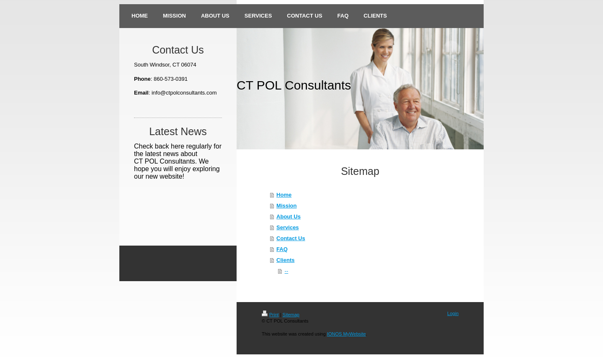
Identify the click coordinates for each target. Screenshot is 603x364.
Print (270, 315)
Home (284, 195)
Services (288, 227)
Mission (286, 206)
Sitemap (291, 315)
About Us (289, 217)
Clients (285, 260)
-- (287, 271)
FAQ (282, 249)
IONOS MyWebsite (347, 334)
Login (453, 313)
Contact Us (291, 238)
